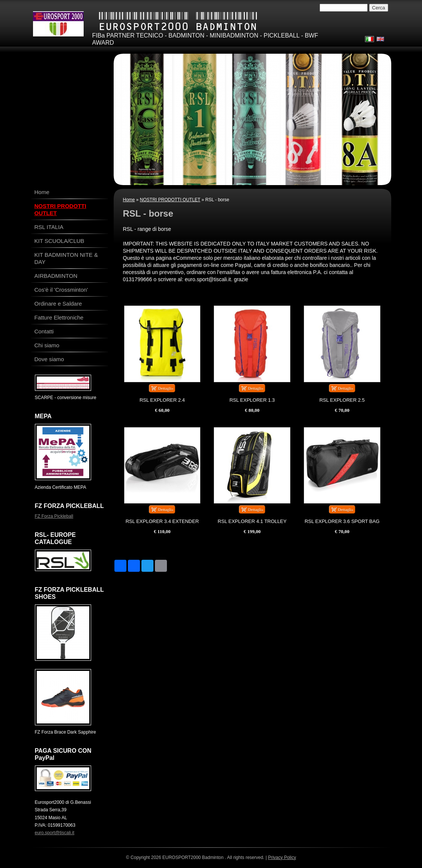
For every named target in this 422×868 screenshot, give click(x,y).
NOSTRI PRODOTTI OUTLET (170, 200)
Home (129, 200)
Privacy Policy (282, 857)
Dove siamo (49, 359)
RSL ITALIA (49, 227)
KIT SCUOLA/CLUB (59, 241)
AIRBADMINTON (56, 276)
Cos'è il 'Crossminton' (61, 290)
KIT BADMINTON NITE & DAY (66, 258)
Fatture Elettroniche (59, 317)
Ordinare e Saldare (58, 304)
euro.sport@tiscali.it (55, 833)
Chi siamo (47, 345)
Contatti (44, 331)
